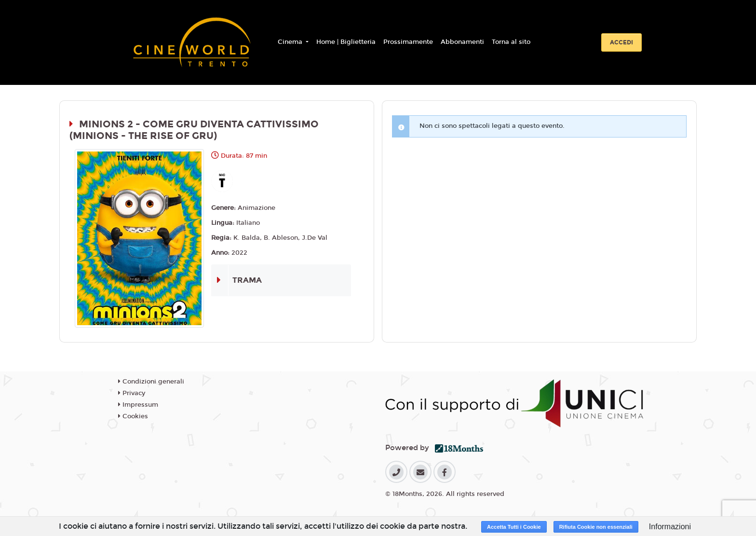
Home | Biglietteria (346, 42)
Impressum (138, 405)
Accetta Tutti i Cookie (514, 527)
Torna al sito (511, 42)
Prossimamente (408, 42)
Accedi (621, 42)
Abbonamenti (462, 42)
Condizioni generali (151, 382)
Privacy (132, 393)
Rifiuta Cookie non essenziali (596, 527)
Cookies (133, 416)
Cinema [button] (291, 42)
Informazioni (670, 527)
